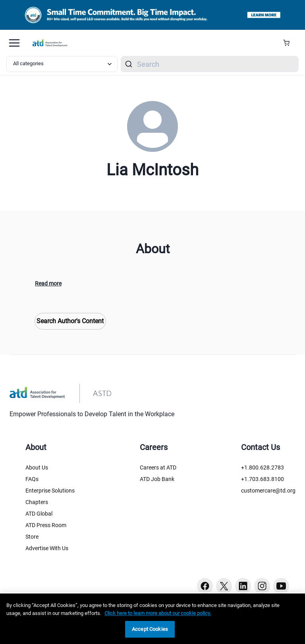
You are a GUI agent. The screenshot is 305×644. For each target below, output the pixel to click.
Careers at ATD (158, 467)
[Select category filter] (62, 64)
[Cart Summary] (289, 43)
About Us (37, 467)
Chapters (37, 502)
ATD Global (39, 514)
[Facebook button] (205, 586)
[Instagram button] (262, 586)
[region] (152, 619)
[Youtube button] (281, 586)
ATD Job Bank (157, 479)
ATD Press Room (46, 525)
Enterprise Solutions (50, 491)
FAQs (32, 479)
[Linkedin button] (243, 586)
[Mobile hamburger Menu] (14, 43)
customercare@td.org (268, 491)
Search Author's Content (70, 321)
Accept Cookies (150, 629)
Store (32, 537)
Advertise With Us (47, 548)
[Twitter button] (224, 586)
